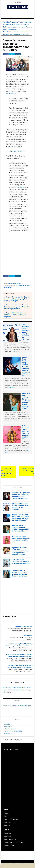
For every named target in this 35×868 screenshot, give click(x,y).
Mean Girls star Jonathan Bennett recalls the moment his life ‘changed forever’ (26, 401)
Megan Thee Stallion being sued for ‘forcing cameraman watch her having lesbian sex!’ (26, 366)
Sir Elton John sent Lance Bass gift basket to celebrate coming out (26, 432)
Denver (18, 285)
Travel (7, 813)
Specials (7, 825)
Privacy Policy (9, 733)
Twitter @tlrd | (7, 706)
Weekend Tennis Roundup (24, 626)
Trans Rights (17, 284)
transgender (21, 187)
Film (6, 816)
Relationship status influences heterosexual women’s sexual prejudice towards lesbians (20, 551)
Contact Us (8, 726)
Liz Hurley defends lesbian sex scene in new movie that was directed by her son (19, 573)
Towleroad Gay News (18, 7)
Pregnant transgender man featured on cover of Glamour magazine (15, 315)
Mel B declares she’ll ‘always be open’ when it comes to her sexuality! (26, 332)
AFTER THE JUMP (18, 151)
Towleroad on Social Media (13, 731)
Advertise (7, 724)
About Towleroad (10, 729)
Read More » (16, 351)
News (10, 284)
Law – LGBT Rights (11, 819)
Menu (19, 2)
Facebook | (16, 706)
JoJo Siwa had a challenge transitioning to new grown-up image (21, 561)
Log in (24, 863)
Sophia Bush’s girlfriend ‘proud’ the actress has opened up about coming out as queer (21, 496)
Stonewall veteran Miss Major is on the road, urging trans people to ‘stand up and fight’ (17, 299)
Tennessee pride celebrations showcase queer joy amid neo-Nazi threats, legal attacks (17, 307)
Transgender (8, 287)
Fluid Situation (28, 635)
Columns (7, 822)
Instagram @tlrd (26, 706)
